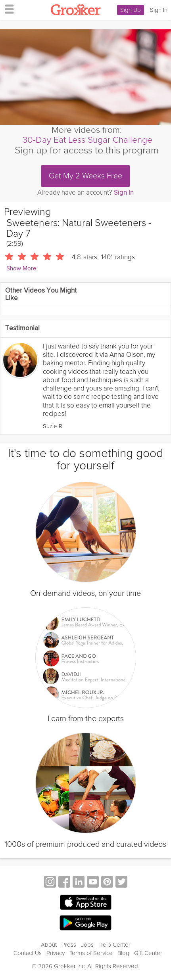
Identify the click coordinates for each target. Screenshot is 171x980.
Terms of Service (91, 953)
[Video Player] (85, 77)
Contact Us (28, 953)
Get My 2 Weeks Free (85, 176)
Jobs (87, 945)
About (49, 945)
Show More (21, 269)
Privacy (56, 953)
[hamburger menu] (7, 9)
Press (69, 945)
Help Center (114, 945)
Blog (123, 953)
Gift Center (148, 953)
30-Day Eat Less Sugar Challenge (87, 140)
